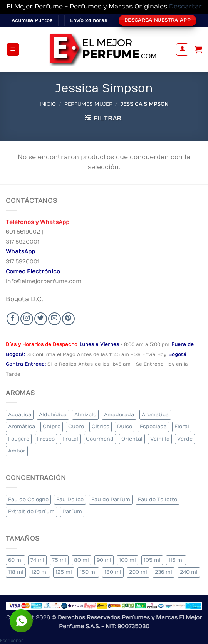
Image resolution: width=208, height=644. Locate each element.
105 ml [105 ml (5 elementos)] (152, 560)
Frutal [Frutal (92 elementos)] (70, 439)
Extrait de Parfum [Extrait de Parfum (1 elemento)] (31, 511)
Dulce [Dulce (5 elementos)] (125, 426)
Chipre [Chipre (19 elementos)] (52, 426)
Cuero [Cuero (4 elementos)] (76, 426)
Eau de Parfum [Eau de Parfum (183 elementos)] (111, 499)
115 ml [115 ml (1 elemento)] (176, 560)
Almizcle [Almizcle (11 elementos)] (85, 414)
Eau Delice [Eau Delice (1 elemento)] (70, 499)
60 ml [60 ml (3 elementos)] (15, 560)
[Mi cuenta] (182, 49)
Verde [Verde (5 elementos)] (185, 439)
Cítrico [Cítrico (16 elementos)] (101, 426)
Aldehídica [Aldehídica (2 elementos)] (53, 414)
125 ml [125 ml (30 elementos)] (64, 572)
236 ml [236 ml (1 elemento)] (164, 572)
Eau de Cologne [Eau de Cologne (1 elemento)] (28, 499)
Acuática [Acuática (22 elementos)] (20, 414)
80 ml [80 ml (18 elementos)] (81, 560)
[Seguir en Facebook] (13, 319)
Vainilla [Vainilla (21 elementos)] (160, 439)
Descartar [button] (185, 7)
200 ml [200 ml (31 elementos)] (138, 572)
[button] (13, 50)
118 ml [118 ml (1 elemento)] (16, 572)
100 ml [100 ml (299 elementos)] (127, 560)
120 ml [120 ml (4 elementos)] (39, 572)
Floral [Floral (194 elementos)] (182, 426)
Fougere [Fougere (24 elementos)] (19, 439)
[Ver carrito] (198, 49)
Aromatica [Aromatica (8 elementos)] (155, 414)
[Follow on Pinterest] (68, 319)
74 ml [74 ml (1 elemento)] (37, 560)
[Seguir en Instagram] (27, 319)
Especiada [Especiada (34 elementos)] (153, 426)
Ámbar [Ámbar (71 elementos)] (17, 451)
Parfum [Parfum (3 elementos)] (72, 511)
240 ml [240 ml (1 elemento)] (189, 572)
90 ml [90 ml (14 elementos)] (104, 560)
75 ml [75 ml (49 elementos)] (59, 560)
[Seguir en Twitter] (41, 319)
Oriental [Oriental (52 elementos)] (132, 439)
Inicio (48, 104)
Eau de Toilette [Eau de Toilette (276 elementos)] (158, 499)
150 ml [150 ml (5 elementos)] (88, 572)
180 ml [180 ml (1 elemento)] (113, 572)
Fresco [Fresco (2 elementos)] (46, 439)
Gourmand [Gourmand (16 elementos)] (100, 439)
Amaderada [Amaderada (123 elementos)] (119, 414)
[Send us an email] (55, 319)
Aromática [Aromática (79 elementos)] (22, 426)
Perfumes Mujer (88, 104)
